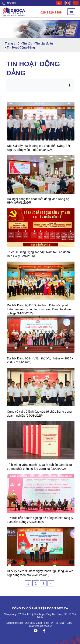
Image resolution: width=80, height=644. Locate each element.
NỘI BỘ (9, 3)
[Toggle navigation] (69, 85)
